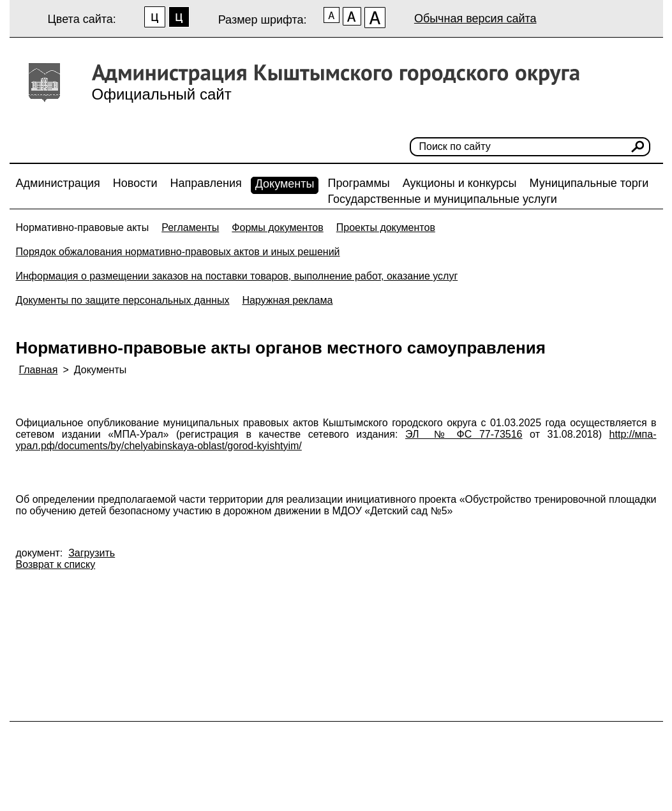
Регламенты (190, 227)
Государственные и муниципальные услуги (442, 199)
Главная (39, 370)
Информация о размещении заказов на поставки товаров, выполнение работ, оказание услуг (237, 276)
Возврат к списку (56, 564)
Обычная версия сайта (475, 19)
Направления (206, 183)
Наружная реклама (287, 300)
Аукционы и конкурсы (460, 183)
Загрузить (92, 553)
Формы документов (277, 227)
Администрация (58, 183)
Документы (285, 184)
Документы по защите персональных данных (123, 300)
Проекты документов (386, 227)
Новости (135, 183)
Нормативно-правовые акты (83, 227)
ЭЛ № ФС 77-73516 (464, 434)
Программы (358, 183)
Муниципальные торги (589, 183)
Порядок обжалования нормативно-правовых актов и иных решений (178, 252)
